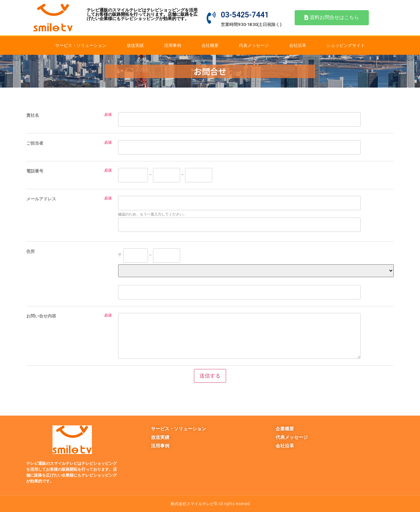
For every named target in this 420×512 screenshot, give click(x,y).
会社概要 (210, 45)
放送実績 (135, 45)
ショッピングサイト (346, 45)
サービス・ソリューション (81, 45)
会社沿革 (298, 45)
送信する (210, 376)
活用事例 (173, 45)
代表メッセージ (254, 45)
